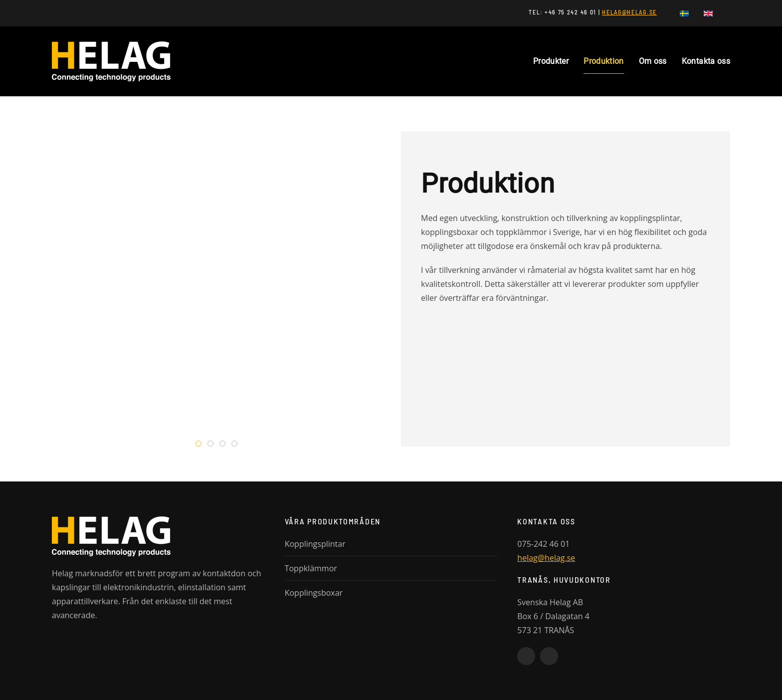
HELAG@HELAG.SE (629, 12)
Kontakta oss (706, 61)
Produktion (604, 61)
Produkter (551, 61)
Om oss (653, 61)
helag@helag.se (546, 558)
